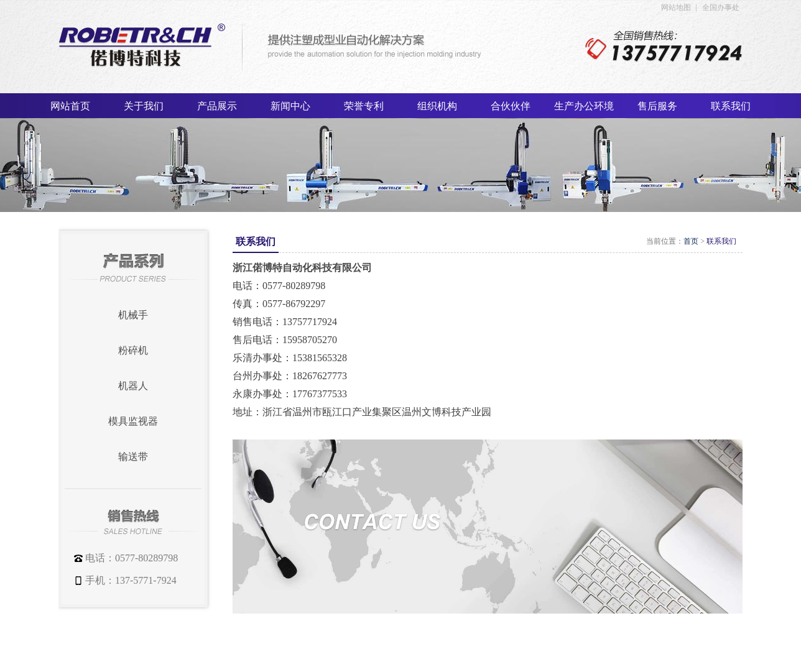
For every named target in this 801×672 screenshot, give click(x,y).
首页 (691, 241)
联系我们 (721, 241)
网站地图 (676, 7)
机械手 (133, 315)
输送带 (133, 457)
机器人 (133, 386)
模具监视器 (133, 421)
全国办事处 (721, 7)
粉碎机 (133, 350)
